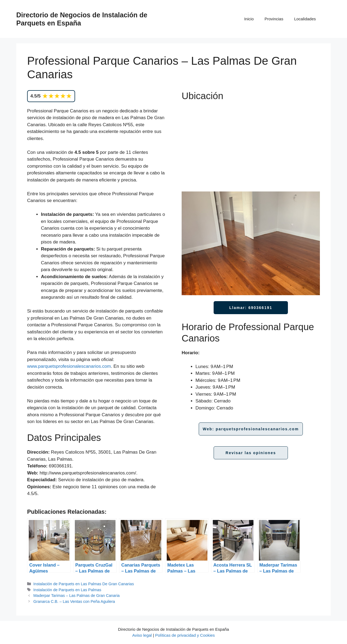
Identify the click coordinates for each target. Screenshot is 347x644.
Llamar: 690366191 (251, 308)
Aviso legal (142, 635)
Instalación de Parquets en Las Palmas (67, 590)
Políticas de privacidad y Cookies (185, 635)
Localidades (305, 19)
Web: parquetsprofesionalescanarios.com (251, 429)
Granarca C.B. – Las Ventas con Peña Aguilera (74, 601)
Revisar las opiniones (251, 453)
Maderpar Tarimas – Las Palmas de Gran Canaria (76, 596)
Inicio (249, 19)
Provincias (274, 19)
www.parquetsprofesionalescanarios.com (69, 366)
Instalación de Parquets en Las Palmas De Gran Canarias (84, 584)
